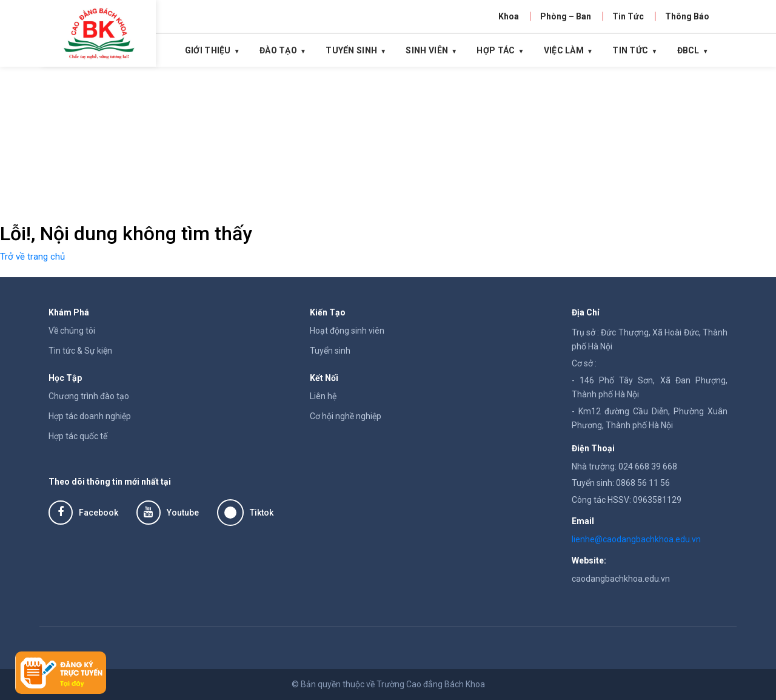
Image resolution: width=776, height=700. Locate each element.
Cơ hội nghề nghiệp (346, 416)
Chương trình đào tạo (89, 396)
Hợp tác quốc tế (78, 436)
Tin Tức (628, 16)
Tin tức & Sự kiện (80, 351)
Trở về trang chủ (32, 257)
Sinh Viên (427, 50)
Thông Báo (687, 16)
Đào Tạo (278, 50)
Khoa (509, 16)
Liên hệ (323, 396)
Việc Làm (564, 50)
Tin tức (630, 50)
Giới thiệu (208, 50)
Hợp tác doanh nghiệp (90, 416)
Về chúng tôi (72, 331)
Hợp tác (496, 50)
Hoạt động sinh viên (347, 331)
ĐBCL (688, 50)
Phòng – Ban (566, 16)
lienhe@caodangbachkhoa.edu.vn (636, 539)
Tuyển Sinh (351, 50)
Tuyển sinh (330, 351)
